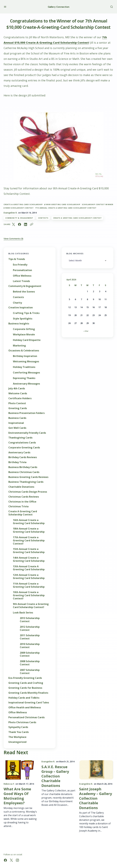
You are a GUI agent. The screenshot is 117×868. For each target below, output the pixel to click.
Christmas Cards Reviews (24, 497)
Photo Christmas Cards (22, 722)
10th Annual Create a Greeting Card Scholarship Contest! (29, 595)
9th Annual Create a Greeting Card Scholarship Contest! (31, 606)
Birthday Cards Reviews (23, 457)
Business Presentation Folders (27, 413)
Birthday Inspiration (25, 356)
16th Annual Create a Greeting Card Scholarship (29, 522)
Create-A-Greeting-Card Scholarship (23, 205)
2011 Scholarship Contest (30, 637)
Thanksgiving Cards (20, 438)
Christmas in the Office (22, 502)
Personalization (22, 270)
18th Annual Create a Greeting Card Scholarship (29, 530)
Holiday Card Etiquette (27, 340)
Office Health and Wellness (25, 708)
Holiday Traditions (24, 367)
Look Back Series (23, 613)
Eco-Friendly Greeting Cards (25, 678)
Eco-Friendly (20, 265)
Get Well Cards (17, 428)
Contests (43, 218)
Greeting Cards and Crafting (26, 683)
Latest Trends (21, 281)
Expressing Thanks (24, 378)
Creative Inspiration (21, 308)
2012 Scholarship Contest (30, 628)
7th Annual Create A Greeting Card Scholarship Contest (66, 208)
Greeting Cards (18, 408)
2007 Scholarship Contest (30, 672)
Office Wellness (22, 276)
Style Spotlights (23, 319)
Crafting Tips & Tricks (26, 313)
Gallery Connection (58, 7)
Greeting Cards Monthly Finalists (28, 693)
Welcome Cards (18, 393)
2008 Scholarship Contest (30, 663)
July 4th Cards (17, 389)
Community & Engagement (19, 218)
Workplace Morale (24, 335)
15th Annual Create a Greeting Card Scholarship (29, 551)
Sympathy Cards (18, 727)
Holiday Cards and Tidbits (24, 698)
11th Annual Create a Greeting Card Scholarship (29, 585)
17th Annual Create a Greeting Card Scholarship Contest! (29, 540)
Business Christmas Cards (24, 472)
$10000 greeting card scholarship (62, 205)
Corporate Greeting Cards (24, 448)
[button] (5, 7)
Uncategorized (17, 742)
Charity (17, 303)
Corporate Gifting (24, 329)
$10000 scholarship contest (19, 208)
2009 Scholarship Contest (30, 654)
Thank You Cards (19, 732)
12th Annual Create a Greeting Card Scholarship (29, 577)
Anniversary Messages (26, 384)
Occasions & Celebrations (24, 351)
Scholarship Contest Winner (98, 205)
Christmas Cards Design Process (28, 492)
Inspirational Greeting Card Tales (29, 703)
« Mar (86, 331)
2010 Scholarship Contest (30, 646)
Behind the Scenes (24, 292)
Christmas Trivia (18, 506)
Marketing (19, 346)
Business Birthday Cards (23, 467)
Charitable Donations (21, 487)
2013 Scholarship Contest (30, 620)
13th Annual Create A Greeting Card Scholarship (29, 568)
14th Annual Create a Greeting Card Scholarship (29, 559)
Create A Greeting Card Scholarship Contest (77, 218)
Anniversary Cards (19, 453)
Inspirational (16, 423)
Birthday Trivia (17, 462)
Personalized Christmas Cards (27, 717)
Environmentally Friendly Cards (27, 433)
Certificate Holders (20, 398)
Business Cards (17, 418)
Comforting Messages (26, 373)
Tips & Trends (17, 259)
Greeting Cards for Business (25, 688)
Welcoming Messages (26, 362)
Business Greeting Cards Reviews (28, 477)
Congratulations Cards (22, 443)
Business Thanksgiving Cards (26, 482)
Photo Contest (17, 403)
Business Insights (19, 324)
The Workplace (17, 737)
